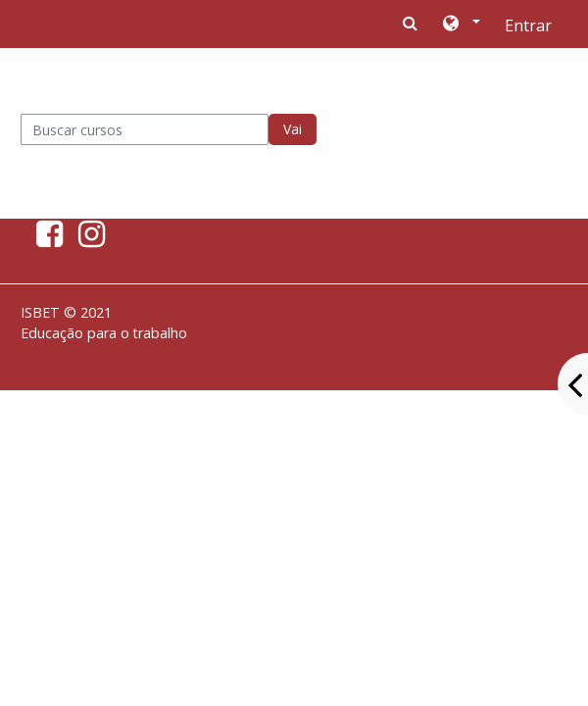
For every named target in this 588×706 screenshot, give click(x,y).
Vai (293, 129)
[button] (460, 25)
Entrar (528, 25)
